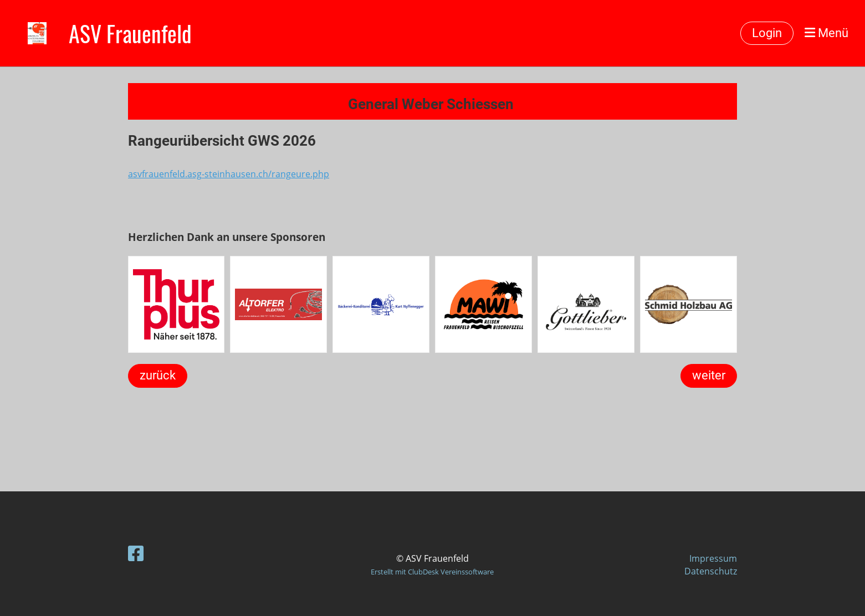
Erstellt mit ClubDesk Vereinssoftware (432, 572)
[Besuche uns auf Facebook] (136, 553)
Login (767, 33)
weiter (709, 375)
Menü (826, 33)
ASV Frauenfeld (130, 33)
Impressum (713, 558)
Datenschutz (711, 571)
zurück (158, 375)
